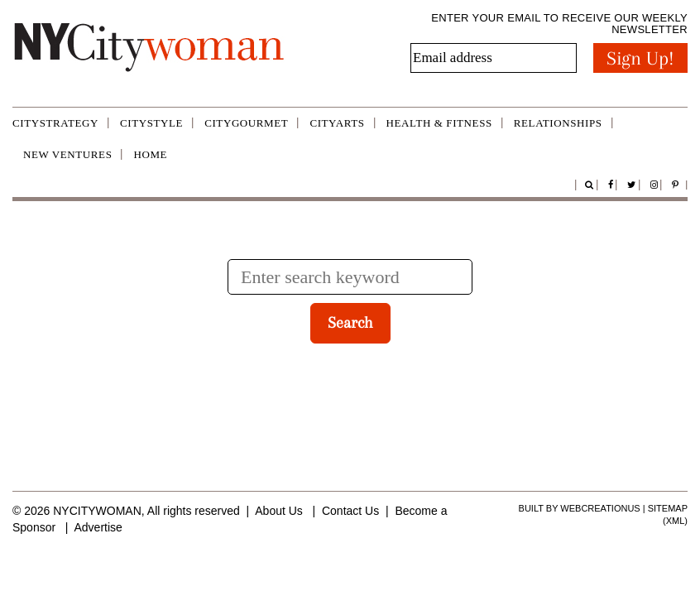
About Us (279, 511)
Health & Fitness (439, 123)
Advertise (98, 527)
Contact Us (350, 511)
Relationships (558, 123)
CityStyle (151, 123)
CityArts (337, 123)
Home (150, 154)
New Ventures (67, 154)
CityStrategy (55, 123)
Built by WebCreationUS (580, 508)
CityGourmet (246, 123)
